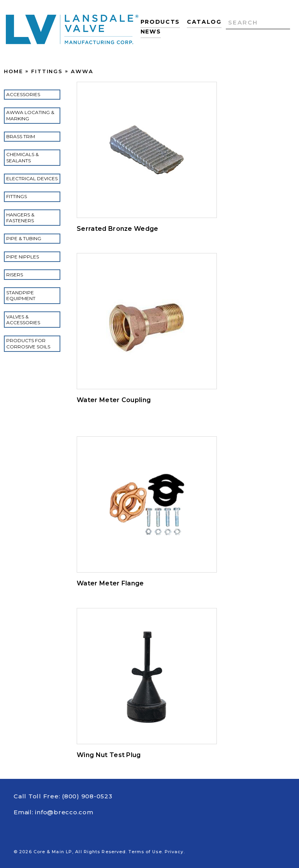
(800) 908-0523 (87, 796)
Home (13, 71)
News (151, 32)
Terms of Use (145, 852)
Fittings (47, 71)
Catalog (204, 22)
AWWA (82, 71)
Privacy (174, 852)
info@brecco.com (64, 812)
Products (160, 22)
